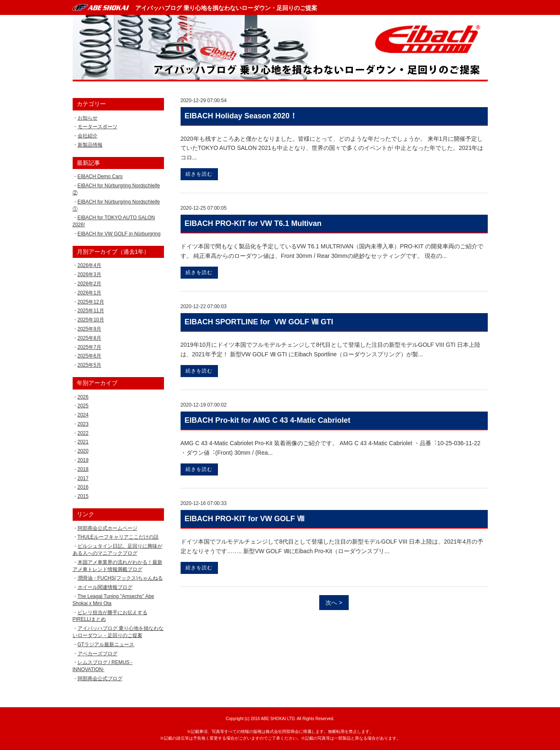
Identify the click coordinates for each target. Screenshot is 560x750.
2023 (83, 424)
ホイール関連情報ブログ (105, 587)
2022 (83, 433)
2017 (83, 478)
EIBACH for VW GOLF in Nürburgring (119, 234)
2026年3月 (89, 275)
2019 (83, 460)
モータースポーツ (98, 127)
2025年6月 (89, 356)
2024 (83, 415)
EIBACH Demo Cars (100, 176)
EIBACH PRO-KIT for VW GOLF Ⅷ (245, 519)
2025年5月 (89, 365)
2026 (83, 397)
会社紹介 (88, 136)
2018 (83, 469)
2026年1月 (89, 293)
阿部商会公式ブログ (100, 679)
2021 (83, 442)
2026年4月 (89, 265)
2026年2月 (89, 284)
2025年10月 (91, 320)
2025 (83, 406)
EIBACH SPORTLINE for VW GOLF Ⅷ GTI (259, 322)
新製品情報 (90, 145)
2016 (83, 487)
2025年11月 (91, 311)
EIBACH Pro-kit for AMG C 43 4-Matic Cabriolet (268, 420)
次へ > (334, 603)
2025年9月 (89, 329)
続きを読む (199, 174)
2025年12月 (91, 302)
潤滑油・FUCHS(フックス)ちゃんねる (120, 578)
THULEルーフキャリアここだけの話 (118, 537)
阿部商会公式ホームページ (108, 528)
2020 (83, 451)
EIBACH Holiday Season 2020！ (241, 116)
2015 (83, 496)
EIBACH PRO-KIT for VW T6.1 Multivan (253, 223)
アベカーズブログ (98, 654)
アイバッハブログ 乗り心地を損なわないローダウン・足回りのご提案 (226, 8)
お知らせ (88, 118)
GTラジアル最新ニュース (106, 645)
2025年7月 (89, 347)
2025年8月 (89, 338)
